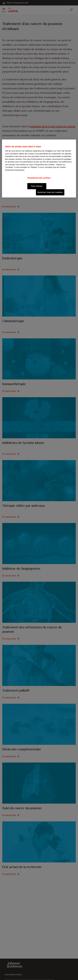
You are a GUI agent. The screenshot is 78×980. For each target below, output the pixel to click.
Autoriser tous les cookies (50, 192)
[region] (39, 168)
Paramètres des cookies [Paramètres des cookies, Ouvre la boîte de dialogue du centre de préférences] (39, 178)
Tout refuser (37, 186)
